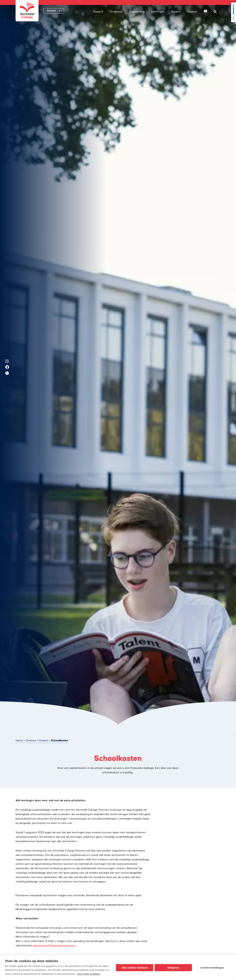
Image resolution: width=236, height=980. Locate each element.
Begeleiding (137, 12)
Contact (192, 12)
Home (19, 740)
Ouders (176, 12)
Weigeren (173, 968)
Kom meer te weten (89, 974)
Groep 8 (98, 12)
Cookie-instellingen (212, 968)
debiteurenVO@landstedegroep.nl (55, 946)
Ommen (31, 740)
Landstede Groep (234, 12)
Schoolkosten (60, 740)
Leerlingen (158, 12)
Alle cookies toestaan (134, 968)
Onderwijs (116, 12)
